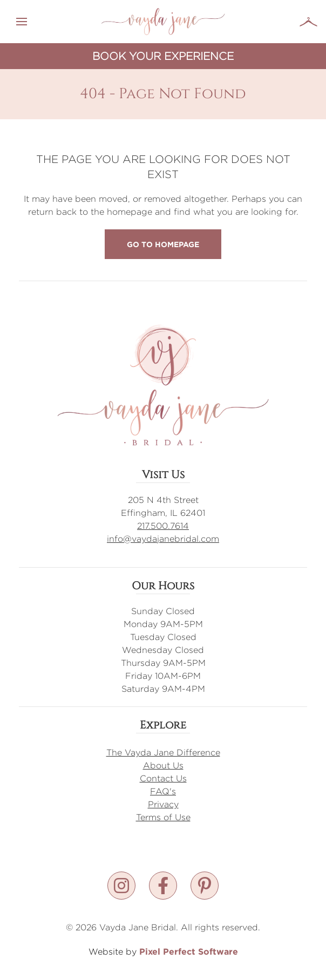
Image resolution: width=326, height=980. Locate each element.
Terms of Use (163, 817)
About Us (163, 765)
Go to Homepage (163, 244)
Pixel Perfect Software (189, 951)
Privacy (163, 804)
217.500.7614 (163, 526)
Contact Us (163, 778)
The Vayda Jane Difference (163, 753)
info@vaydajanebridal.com (163, 539)
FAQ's (163, 791)
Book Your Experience (163, 56)
